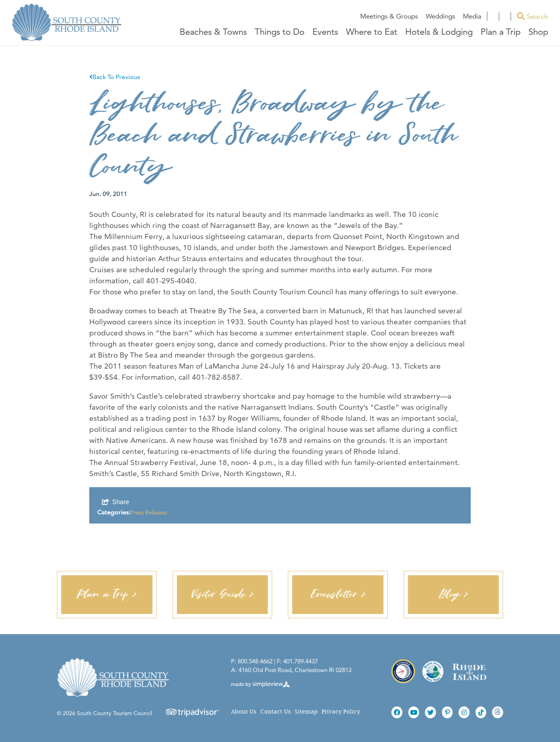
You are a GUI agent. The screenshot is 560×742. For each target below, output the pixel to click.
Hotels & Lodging (439, 32)
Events (325, 32)
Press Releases (149, 512)
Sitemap (306, 712)
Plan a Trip (501, 32)
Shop (538, 32)
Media (472, 16)
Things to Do (280, 32)
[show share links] (116, 502)
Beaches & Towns (213, 32)
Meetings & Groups (389, 16)
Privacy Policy (341, 712)
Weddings (440, 16)
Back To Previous (115, 77)
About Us (244, 712)
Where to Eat (372, 32)
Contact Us (275, 712)
